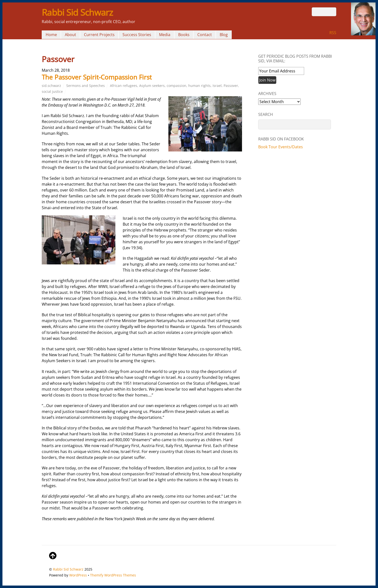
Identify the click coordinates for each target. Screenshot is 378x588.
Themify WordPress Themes (113, 575)
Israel (217, 86)
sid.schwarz (51, 86)
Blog (224, 35)
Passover (231, 86)
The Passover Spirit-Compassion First (97, 77)
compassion (176, 86)
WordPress (78, 575)
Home (51, 35)
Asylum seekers (152, 86)
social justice (52, 91)
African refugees (124, 86)
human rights (199, 86)
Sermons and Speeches (86, 86)
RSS (333, 33)
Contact (205, 35)
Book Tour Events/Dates (281, 147)
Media (165, 35)
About (70, 35)
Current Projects (99, 35)
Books (184, 35)
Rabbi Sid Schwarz (68, 569)
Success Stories (137, 35)
